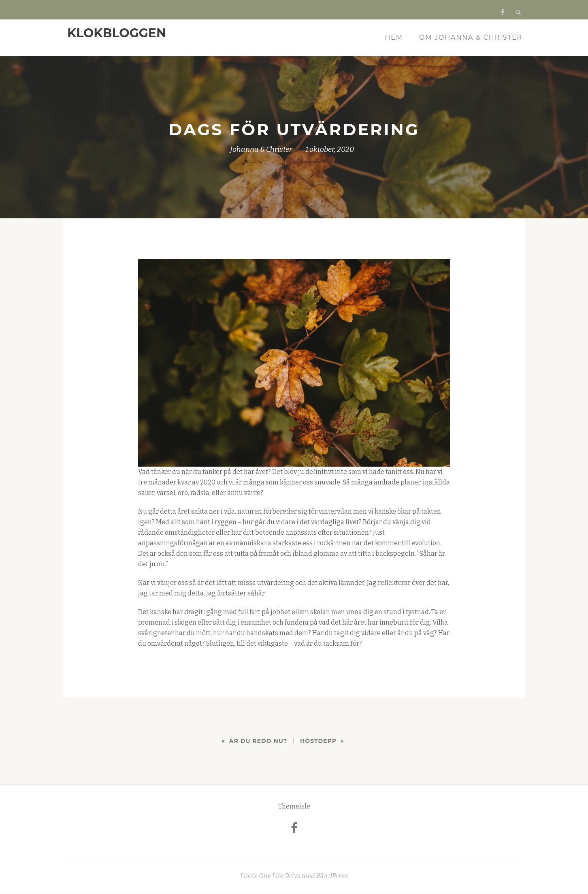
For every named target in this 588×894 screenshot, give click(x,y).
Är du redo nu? (258, 741)
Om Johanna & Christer (471, 37)
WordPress (332, 876)
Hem (394, 37)
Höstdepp (318, 741)
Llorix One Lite (262, 876)
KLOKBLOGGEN (117, 33)
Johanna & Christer (261, 149)
